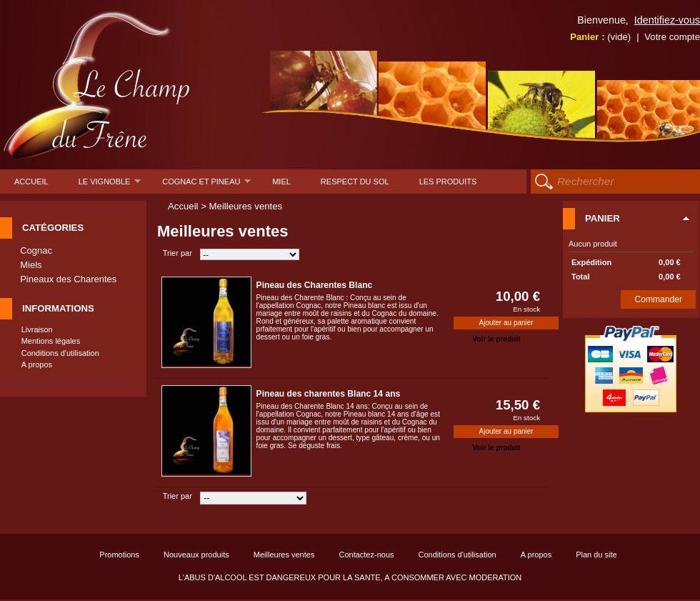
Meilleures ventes (284, 555)
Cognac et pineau (206, 185)
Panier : (600, 37)
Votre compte (672, 37)
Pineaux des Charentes (68, 279)
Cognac (36, 250)
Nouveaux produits (196, 555)
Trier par (177, 253)
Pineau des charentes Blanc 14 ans (329, 394)
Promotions (119, 555)
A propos (37, 364)
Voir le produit (497, 339)
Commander (659, 299)
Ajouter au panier (506, 323)
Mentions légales (51, 341)
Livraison (37, 329)
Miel (281, 182)
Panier (602, 218)
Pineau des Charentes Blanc (315, 285)
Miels (31, 265)
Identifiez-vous (667, 20)
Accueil (31, 182)
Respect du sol (355, 182)
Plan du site (596, 555)
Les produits (448, 182)
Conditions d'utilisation (60, 353)
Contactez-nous (366, 555)
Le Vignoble (110, 185)
